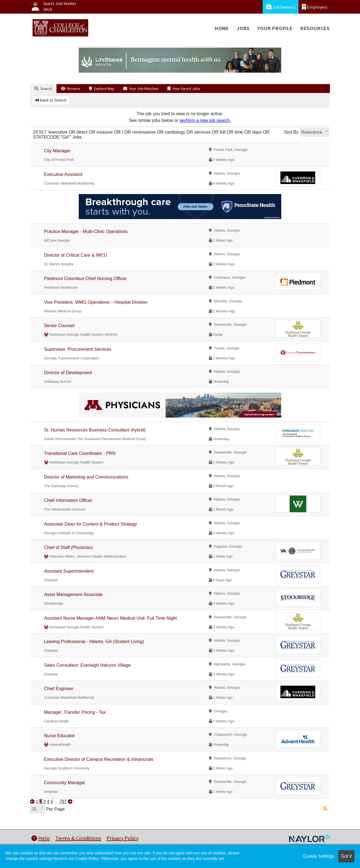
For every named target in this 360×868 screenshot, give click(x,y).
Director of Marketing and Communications (86, 477)
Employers (315, 7)
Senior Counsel (59, 326)
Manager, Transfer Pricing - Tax (75, 712)
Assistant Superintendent (69, 571)
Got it (346, 856)
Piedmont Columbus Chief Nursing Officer (85, 279)
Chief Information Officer (68, 500)
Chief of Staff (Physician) (68, 547)
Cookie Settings (319, 856)
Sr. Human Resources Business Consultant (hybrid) (95, 430)
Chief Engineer (59, 689)
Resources (315, 28)
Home (222, 28)
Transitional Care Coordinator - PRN (80, 453)
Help (41, 838)
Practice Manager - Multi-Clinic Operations (86, 231)
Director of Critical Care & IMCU (76, 255)
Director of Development (68, 373)
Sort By (291, 132)
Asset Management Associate (73, 594)
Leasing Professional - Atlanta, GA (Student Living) (94, 642)
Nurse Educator (59, 736)
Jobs (243, 28)
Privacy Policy (123, 838)
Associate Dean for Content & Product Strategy (90, 524)
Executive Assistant (63, 174)
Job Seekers (281, 7)
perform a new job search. (205, 120)
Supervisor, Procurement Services (78, 349)
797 (63, 802)
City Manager (57, 151)
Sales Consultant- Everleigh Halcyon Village (87, 665)
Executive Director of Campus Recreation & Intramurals (99, 759)
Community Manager (65, 783)
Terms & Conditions (78, 838)
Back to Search (51, 100)
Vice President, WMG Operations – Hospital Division (96, 302)
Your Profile (275, 28)
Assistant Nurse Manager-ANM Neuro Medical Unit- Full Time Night (110, 618)
